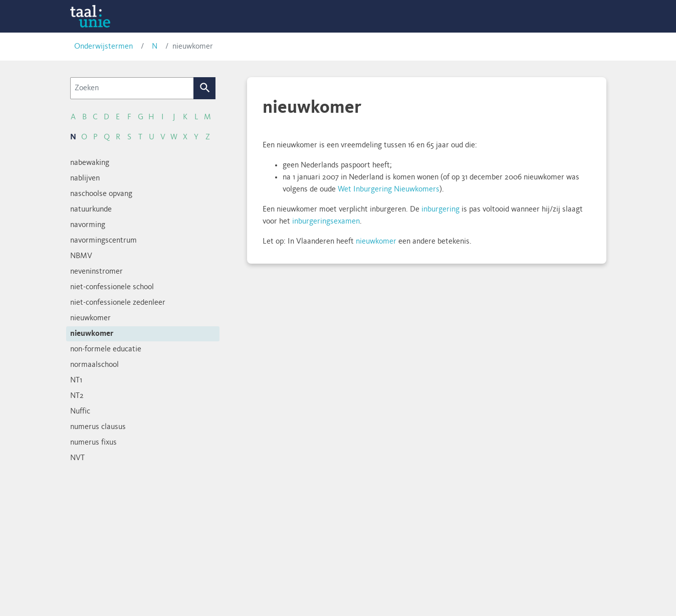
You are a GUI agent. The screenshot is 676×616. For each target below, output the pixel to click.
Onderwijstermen (103, 47)
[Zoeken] (132, 88)
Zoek (204, 88)
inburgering (440, 210)
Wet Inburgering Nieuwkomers (389, 189)
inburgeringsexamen (326, 222)
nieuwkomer (376, 242)
